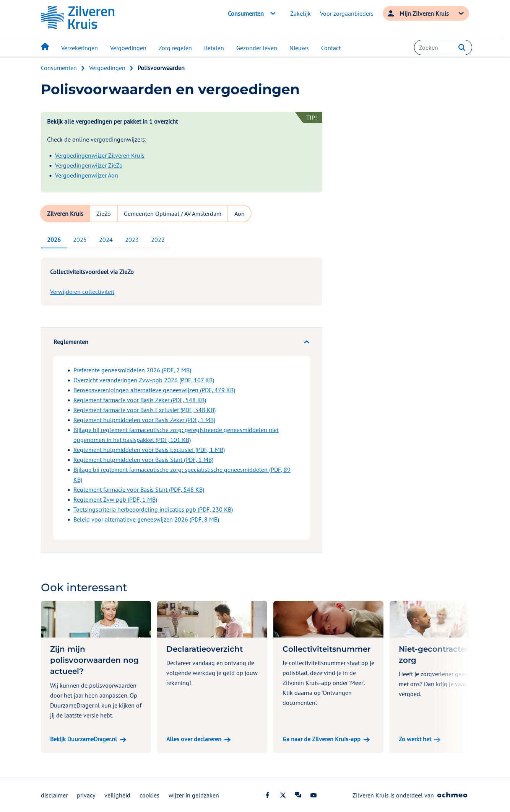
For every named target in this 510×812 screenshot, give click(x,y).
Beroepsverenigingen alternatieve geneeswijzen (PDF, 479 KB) (154, 390)
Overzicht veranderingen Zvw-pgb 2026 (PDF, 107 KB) (144, 380)
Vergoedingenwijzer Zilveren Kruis (100, 155)
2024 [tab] (106, 240)
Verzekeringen (80, 48)
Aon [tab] (240, 214)
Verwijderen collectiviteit (82, 292)
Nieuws (299, 48)
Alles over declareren (194, 739)
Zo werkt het (415, 739)
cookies (149, 795)
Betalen (214, 48)
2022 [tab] (158, 240)
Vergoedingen (128, 48)
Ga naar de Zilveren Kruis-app (322, 739)
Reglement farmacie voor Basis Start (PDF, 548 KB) (139, 489)
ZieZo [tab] (104, 214)
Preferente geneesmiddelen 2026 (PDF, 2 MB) (132, 370)
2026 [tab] (54, 240)
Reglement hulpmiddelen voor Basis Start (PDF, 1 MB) (143, 460)
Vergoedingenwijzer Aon (87, 175)
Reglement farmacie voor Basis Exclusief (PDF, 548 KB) (145, 410)
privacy (86, 795)
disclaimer (54, 795)
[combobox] (443, 47)
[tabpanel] (182, 401)
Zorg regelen (175, 48)
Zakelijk (300, 13)
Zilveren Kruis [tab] (65, 214)
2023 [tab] (132, 240)
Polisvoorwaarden (161, 68)
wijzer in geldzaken (194, 795)
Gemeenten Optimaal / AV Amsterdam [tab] (173, 214)
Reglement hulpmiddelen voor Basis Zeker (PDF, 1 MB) (144, 420)
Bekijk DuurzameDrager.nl (84, 739)
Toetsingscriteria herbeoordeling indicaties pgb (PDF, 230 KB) (153, 509)
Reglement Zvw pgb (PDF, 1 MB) (115, 499)
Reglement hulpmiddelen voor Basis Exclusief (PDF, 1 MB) (149, 450)
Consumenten (59, 68)
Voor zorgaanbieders (347, 13)
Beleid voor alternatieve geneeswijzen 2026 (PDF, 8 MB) (146, 519)
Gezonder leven (257, 48)
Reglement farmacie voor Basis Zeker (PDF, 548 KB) (140, 400)
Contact (331, 48)
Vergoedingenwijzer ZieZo (89, 165)
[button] (462, 47)
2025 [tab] (80, 240)
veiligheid (117, 795)
